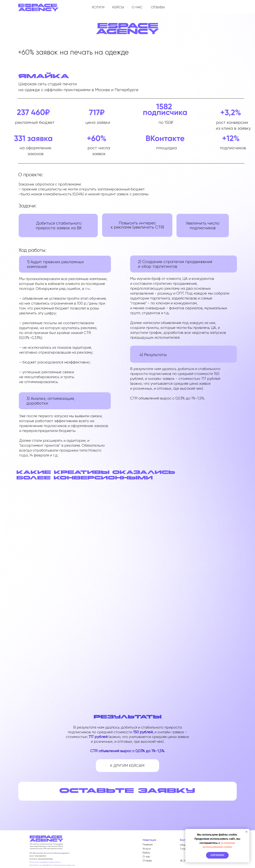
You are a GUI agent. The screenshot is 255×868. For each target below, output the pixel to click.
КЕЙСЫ (118, 7)
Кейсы (146, 853)
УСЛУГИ (98, 7)
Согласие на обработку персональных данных (52, 865)
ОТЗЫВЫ (158, 7)
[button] (127, 791)
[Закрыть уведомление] (247, 832)
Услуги (147, 849)
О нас (146, 856)
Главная (148, 844)
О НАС (137, 7)
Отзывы (147, 860)
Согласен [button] (217, 855)
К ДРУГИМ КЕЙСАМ (127, 766)
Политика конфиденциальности (45, 862)
